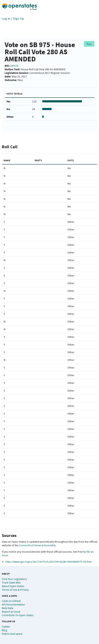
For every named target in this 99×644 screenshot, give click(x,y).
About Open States (13, 586)
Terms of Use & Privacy (15, 590)
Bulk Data (7, 608)
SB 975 (14, 66)
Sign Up (19, 18)
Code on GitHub (11, 601)
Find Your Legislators (14, 579)
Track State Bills (11, 582)
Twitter (6, 627)
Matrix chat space (12, 634)
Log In (6, 18)
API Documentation (13, 604)
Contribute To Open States (18, 615)
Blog (4, 630)
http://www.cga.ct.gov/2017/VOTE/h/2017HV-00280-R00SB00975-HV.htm (49, 562)
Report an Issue (11, 612)
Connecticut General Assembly (37, 545)
